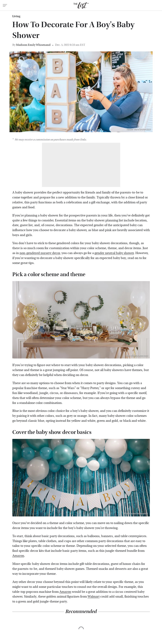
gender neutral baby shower (114, 253)
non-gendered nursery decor (40, 253)
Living (16, 16)
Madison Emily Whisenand (33, 45)
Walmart (94, 597)
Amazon (18, 556)
